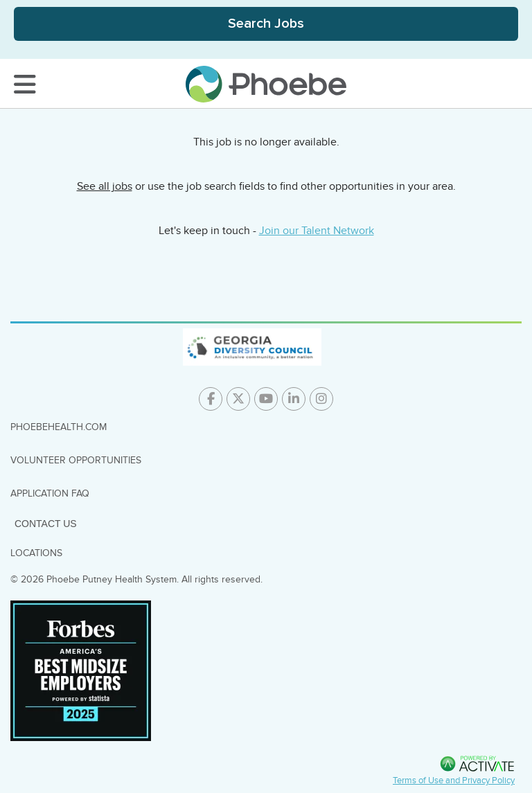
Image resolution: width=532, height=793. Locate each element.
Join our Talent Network (317, 231)
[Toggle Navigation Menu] (25, 84)
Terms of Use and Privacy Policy (454, 781)
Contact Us (46, 524)
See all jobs (105, 186)
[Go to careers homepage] (266, 84)
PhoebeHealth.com (59, 427)
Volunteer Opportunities (76, 460)
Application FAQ (50, 493)
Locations (36, 553)
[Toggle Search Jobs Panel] (266, 24)
